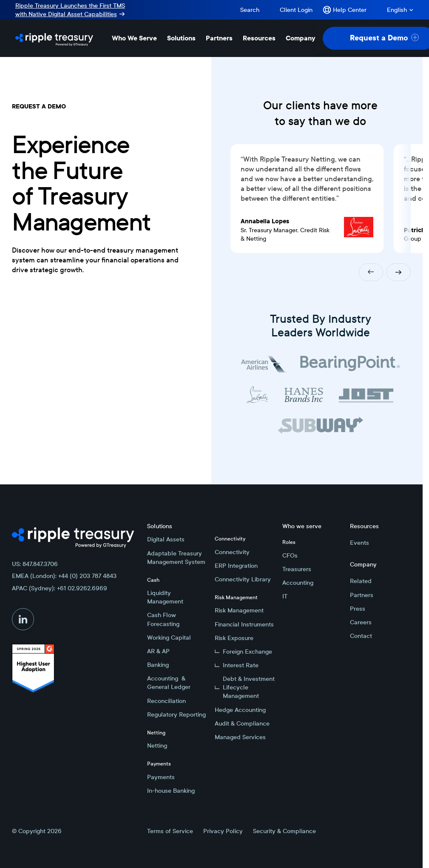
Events (359, 543)
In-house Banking (171, 791)
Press (358, 609)
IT (285, 596)
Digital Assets (166, 539)
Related (361, 581)
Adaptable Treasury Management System (176, 558)
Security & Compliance (284, 831)
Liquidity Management (165, 597)
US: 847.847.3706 (35, 564)
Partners (362, 595)
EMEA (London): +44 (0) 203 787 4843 (64, 576)
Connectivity (232, 552)
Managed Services (240, 737)
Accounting (298, 583)
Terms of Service (170, 831)
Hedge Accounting (240, 710)
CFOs (290, 555)
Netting (157, 746)
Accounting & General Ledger (169, 683)
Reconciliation (166, 701)
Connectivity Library (243, 579)
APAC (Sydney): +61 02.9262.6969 (60, 588)
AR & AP (158, 651)
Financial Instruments (244, 624)
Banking (158, 665)
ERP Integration (236, 566)
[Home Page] (54, 38)
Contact (361, 636)
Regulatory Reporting (176, 714)
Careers (361, 622)
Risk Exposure (234, 638)
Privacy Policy (223, 831)
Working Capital (169, 637)
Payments (161, 777)
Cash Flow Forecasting (163, 619)
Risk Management (239, 610)
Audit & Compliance (242, 723)
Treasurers (297, 569)
